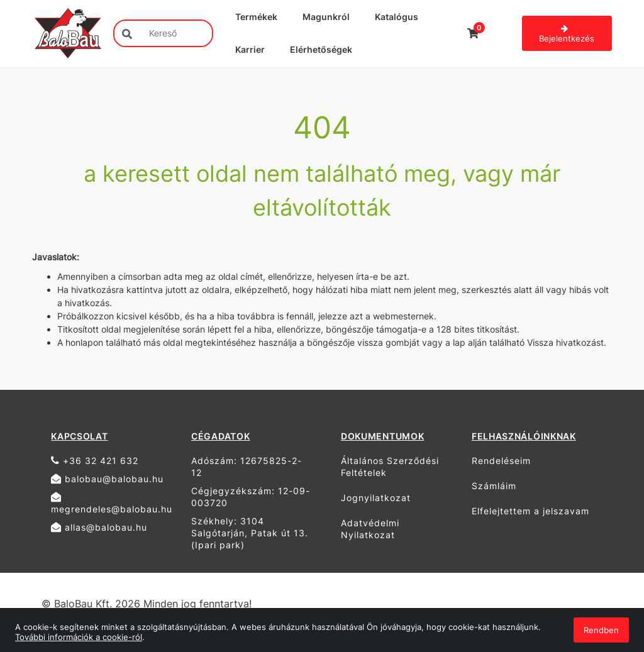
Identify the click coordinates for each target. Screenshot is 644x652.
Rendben (601, 630)
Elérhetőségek (321, 49)
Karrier (250, 49)
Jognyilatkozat (376, 498)
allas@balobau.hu (99, 527)
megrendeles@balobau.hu (112, 503)
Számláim (494, 486)
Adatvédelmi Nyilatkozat (370, 529)
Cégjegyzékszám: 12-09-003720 (251, 497)
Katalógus (397, 17)
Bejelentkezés (567, 34)
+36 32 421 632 (95, 461)
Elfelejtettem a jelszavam (530, 511)
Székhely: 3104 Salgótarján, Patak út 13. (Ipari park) (250, 533)
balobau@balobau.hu (107, 479)
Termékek (256, 17)
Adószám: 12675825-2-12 (247, 467)
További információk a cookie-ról (79, 637)
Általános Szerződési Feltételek (390, 467)
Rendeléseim (501, 461)
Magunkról (326, 17)
